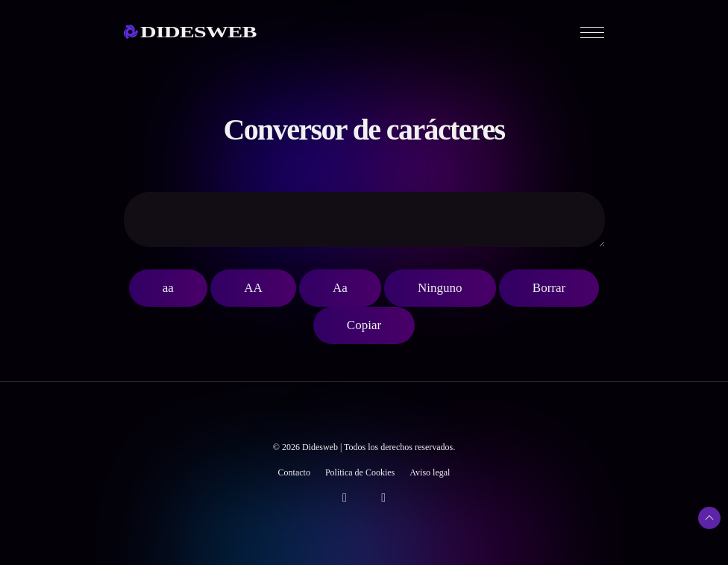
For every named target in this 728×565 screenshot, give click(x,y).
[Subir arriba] (709, 518)
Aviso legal (430, 472)
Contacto (294, 472)
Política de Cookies (360, 472)
